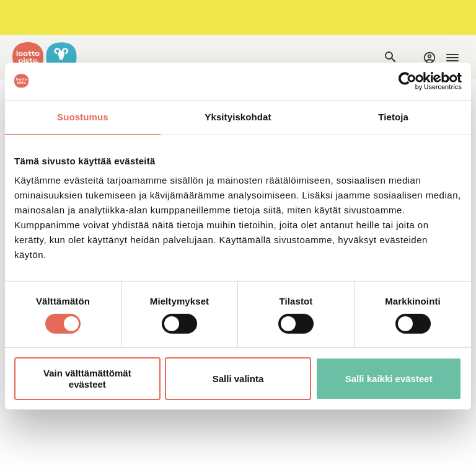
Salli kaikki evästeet (389, 379)
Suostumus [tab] (83, 116)
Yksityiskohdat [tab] (238, 116)
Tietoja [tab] (393, 116)
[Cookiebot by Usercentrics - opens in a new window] (408, 81)
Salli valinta (238, 379)
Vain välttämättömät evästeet (87, 378)
